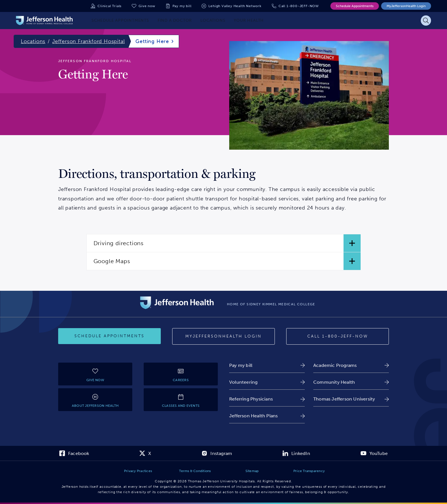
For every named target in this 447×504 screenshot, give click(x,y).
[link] (267, 365)
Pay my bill (182, 6)
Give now (147, 6)
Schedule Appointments (355, 6)
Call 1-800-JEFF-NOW (299, 6)
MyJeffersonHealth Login (406, 6)
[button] (224, 243)
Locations (33, 41)
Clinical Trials (109, 6)
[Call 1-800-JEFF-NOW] (338, 336)
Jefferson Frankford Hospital (88, 41)
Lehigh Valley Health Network (235, 6)
